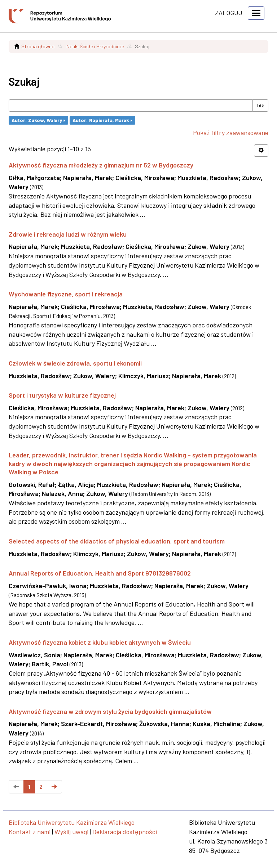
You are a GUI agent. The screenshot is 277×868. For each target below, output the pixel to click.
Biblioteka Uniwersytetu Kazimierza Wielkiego (72, 822)
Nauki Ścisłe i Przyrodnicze (95, 46)
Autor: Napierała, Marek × (102, 120)
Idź (260, 105)
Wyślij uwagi (71, 832)
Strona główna (38, 46)
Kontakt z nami (30, 832)
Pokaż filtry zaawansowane (231, 133)
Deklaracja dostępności (125, 832)
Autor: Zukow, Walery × (38, 120)
